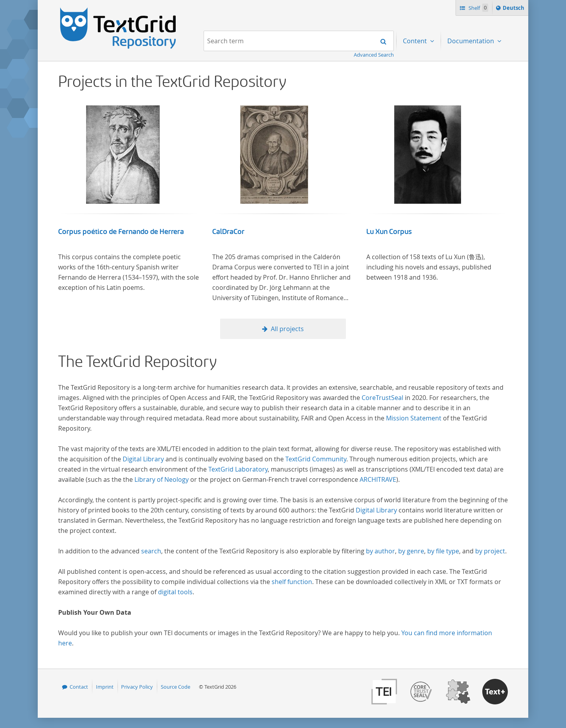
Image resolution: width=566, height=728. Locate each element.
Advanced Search (374, 55)
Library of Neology (162, 479)
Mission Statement (414, 418)
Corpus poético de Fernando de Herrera (121, 232)
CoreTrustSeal (382, 398)
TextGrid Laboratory (238, 469)
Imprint (105, 687)
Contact (79, 687)
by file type (443, 551)
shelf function (292, 582)
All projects (287, 329)
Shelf (478, 8)
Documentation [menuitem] (471, 41)
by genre (411, 551)
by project (490, 551)
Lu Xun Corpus (389, 232)
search (151, 551)
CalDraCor (228, 232)
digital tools (175, 592)
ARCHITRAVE (378, 479)
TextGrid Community (316, 459)
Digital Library (143, 459)
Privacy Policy (137, 687)
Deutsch (514, 9)
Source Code (175, 687)
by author (380, 551)
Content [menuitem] (416, 41)
